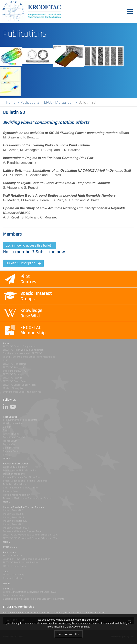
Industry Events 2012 (13, 524)
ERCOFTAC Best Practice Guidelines (21, 562)
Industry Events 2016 (13, 514)
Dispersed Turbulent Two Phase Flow (22, 477)
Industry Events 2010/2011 (16, 528)
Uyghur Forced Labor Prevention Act (22, 392)
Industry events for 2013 (15, 521)
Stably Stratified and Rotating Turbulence (25, 481)
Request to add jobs (14, 578)
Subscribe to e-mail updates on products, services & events (33, 599)
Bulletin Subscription (20, 263)
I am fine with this (68, 634)
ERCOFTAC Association (14, 367)
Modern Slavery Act (13, 388)
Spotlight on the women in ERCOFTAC (23, 353)
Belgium (7, 427)
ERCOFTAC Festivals (13, 378)
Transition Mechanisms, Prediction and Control (27, 498)
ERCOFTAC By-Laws (13, 374)
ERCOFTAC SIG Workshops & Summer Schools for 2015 (30, 535)
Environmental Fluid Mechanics (19, 470)
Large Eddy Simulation (15, 467)
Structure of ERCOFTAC (15, 371)
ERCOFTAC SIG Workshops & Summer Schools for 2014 (30, 538)
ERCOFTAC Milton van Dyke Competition (23, 350)
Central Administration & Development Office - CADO (30, 592)
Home (11, 102)
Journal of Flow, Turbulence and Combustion (27, 559)
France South (10, 441)
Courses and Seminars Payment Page (22, 531)
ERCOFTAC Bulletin (59, 102)
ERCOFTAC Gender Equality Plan (19, 385)
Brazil (6, 430)
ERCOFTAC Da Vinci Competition (19, 346)
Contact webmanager (14, 595)
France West (9, 444)
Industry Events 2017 (13, 510)
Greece (7, 455)
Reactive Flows (11, 491)
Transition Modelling (14, 474)
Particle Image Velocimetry (17, 495)
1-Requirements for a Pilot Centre (20, 420)
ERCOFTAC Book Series (14, 566)
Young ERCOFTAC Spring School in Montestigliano (29, 357)
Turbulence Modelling (14, 484)
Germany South (11, 451)
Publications (30, 102)
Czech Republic (11, 434)
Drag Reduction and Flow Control (21, 488)
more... (7, 458)
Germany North (11, 448)
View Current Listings (14, 575)
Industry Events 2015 (13, 517)
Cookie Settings (81, 627)
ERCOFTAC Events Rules (15, 381)
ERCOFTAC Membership (15, 364)
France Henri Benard (14, 437)
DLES (6, 360)
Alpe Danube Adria (13, 423)
